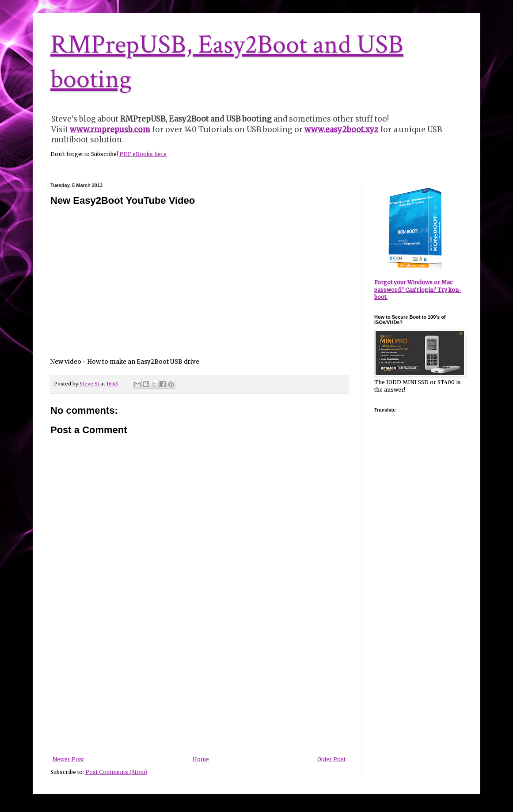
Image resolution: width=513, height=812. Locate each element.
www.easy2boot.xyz (341, 130)
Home (201, 759)
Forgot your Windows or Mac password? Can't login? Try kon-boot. (418, 290)
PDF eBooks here (143, 154)
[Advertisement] (199, 690)
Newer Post (68, 759)
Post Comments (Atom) (116, 772)
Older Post (331, 759)
